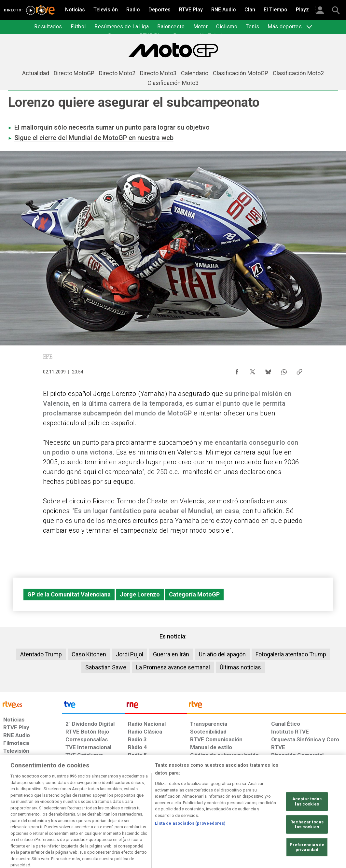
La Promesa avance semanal (173, 667)
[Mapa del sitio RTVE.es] (242, 818)
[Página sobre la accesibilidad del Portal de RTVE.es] (209, 818)
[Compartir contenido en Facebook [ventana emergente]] (237, 370)
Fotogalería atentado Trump (291, 654)
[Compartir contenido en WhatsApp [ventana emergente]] (284, 370)
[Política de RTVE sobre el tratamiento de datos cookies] (111, 818)
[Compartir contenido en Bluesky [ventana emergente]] (268, 370)
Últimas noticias (240, 667)
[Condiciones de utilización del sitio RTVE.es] (14, 818)
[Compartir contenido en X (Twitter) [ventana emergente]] (253, 370)
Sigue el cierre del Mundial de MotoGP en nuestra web (94, 138)
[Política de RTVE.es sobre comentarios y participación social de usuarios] (317, 818)
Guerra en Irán (171, 654)
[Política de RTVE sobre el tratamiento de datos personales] (57, 818)
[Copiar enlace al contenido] (299, 370)
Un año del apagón (222, 654)
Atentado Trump (41, 654)
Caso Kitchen (89, 654)
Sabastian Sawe (106, 667)
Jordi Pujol (130, 654)
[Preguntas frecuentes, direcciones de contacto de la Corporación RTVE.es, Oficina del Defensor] (272, 818)
